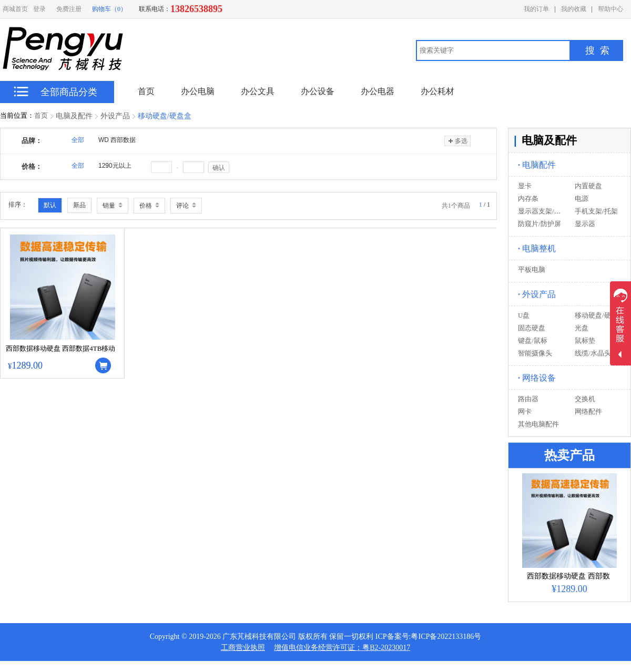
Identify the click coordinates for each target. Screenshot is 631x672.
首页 (41, 115)
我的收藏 (574, 9)
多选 (457, 141)
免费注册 (69, 9)
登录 (39, 9)
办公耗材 (437, 91)
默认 (50, 205)
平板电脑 (532, 269)
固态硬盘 (532, 328)
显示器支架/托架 (543, 211)
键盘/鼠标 (533, 340)
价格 (149, 206)
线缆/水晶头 (593, 353)
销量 (113, 206)
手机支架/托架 (596, 211)
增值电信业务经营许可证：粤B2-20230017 (342, 648)
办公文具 (258, 91)
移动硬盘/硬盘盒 (165, 116)
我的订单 (536, 9)
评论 (186, 206)
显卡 (525, 186)
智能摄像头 (535, 353)
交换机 (585, 399)
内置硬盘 (588, 186)
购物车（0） (109, 9)
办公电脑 (198, 91)
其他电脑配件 (538, 424)
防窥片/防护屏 (540, 224)
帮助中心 (610, 9)
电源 (582, 198)
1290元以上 (115, 166)
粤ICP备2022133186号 (446, 637)
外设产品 (115, 116)
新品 (79, 205)
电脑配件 (537, 165)
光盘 (582, 328)
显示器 (585, 224)
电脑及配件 (74, 116)
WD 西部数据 (117, 140)
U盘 (524, 315)
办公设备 (318, 91)
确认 (219, 168)
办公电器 (378, 91)
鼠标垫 (585, 340)
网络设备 (537, 378)
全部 (78, 140)
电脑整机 (537, 248)
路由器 (528, 399)
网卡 (525, 411)
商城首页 (15, 9)
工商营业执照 (243, 648)
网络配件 (588, 411)
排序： (18, 205)
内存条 (528, 198)
